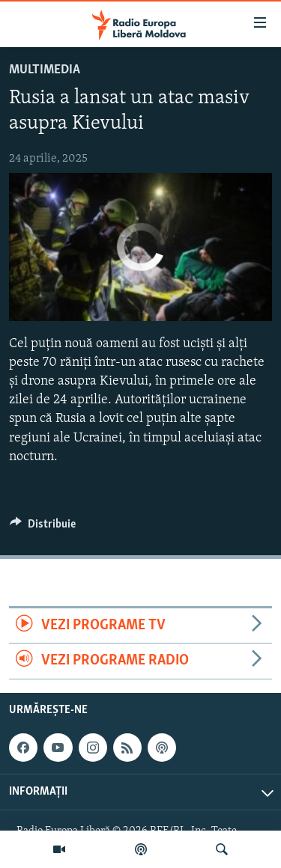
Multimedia (45, 70)
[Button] (43, 528)
